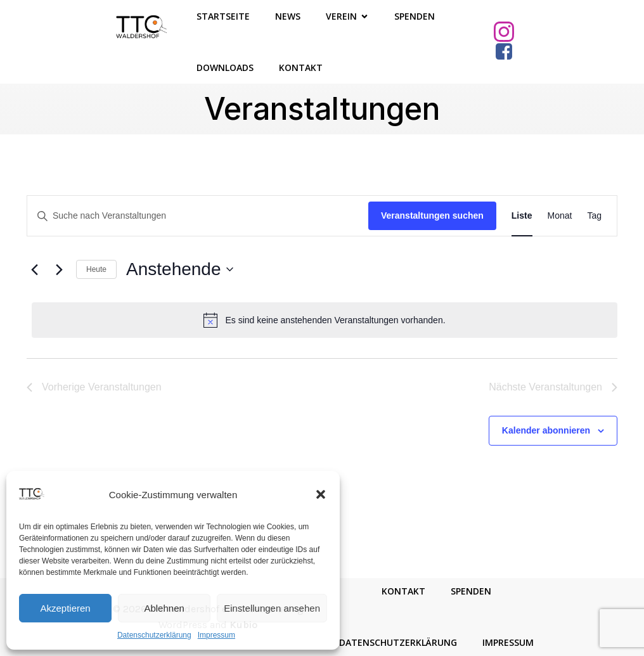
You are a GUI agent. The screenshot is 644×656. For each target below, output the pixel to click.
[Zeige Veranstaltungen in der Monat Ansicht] (560, 216)
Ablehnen (164, 608)
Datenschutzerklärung (154, 635)
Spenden (415, 16)
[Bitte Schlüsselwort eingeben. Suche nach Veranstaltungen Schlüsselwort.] (198, 216)
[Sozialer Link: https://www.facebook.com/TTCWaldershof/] (509, 52)
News (288, 16)
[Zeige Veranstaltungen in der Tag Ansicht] (594, 216)
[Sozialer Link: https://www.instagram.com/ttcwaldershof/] (509, 32)
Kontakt (301, 68)
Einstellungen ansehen (272, 608)
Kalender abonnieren (546, 430)
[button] (321, 494)
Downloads (225, 68)
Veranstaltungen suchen (432, 215)
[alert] (325, 320)
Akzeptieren (65, 608)
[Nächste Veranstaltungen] (59, 269)
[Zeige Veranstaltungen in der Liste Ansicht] (522, 216)
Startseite (223, 16)
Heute (96, 269)
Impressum (216, 635)
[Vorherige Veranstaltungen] (34, 269)
